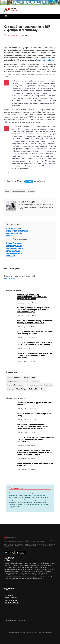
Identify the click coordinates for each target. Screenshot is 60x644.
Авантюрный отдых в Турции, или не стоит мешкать (35, 407)
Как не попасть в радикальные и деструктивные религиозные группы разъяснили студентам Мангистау (32, 430)
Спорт (33, 380)
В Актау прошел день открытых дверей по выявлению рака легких (35, 334)
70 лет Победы (21, 391)
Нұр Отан (11, 391)
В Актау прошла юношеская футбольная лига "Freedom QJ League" (17, 232)
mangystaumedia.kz (46, 60)
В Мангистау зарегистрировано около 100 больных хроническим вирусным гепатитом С (34, 357)
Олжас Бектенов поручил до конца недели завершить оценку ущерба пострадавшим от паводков (15, 249)
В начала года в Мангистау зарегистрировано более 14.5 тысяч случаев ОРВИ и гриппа (32, 299)
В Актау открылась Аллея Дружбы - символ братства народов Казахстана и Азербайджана (35, 443)
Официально (35, 383)
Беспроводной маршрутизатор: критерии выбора (34, 418)
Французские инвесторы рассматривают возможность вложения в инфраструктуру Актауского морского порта (35, 456)
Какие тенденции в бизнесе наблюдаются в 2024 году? (35, 468)
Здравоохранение (19, 191)
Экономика (48, 387)
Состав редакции (10, 600)
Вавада (48, 565)
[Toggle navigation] (5, 16)
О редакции (8, 595)
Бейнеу (26, 380)
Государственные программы (18, 383)
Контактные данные (14, 380)
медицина (31, 191)
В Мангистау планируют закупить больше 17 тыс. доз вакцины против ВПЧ (34, 323)
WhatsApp (29, 182)
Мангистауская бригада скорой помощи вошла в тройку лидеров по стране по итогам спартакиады (34, 312)
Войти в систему (10, 278)
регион (7, 191)
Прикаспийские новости (16, 387)
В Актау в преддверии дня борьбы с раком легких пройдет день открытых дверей (35, 345)
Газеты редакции (10, 598)
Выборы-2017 (34, 391)
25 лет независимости (34, 387)
